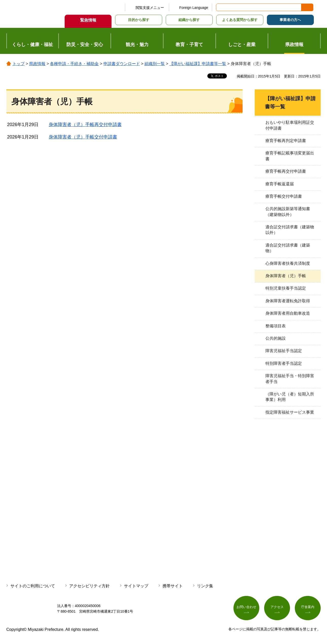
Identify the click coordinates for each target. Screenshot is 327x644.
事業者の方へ (290, 20)
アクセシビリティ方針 (89, 586)
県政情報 (37, 64)
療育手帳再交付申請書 (286, 171)
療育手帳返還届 (280, 184)
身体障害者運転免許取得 (288, 301)
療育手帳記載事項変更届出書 (290, 156)
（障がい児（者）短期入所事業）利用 (290, 397)
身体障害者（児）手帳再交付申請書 (85, 125)
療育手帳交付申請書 (284, 196)
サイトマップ (136, 586)
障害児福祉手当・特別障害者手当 (290, 379)
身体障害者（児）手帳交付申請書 (83, 137)
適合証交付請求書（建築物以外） (290, 230)
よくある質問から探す (240, 20)
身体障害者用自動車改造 (288, 313)
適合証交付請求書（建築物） (288, 248)
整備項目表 (276, 326)
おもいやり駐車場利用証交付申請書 (290, 125)
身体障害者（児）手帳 (286, 276)
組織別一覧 (155, 64)
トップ (19, 64)
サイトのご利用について (33, 586)
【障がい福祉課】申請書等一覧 (198, 64)
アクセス (277, 608)
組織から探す (189, 20)
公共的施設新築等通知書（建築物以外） (288, 212)
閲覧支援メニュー (150, 8)
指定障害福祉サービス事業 (290, 412)
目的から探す (139, 20)
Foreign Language (194, 8)
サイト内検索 (220, 7)
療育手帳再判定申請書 (286, 141)
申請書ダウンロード (122, 64)
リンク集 (205, 586)
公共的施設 (276, 338)
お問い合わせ (246, 608)
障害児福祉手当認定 (284, 351)
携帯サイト (173, 586)
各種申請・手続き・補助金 (74, 64)
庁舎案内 (308, 608)
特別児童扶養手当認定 (286, 288)
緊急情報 (88, 20)
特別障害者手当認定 (284, 363)
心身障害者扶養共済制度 (288, 263)
